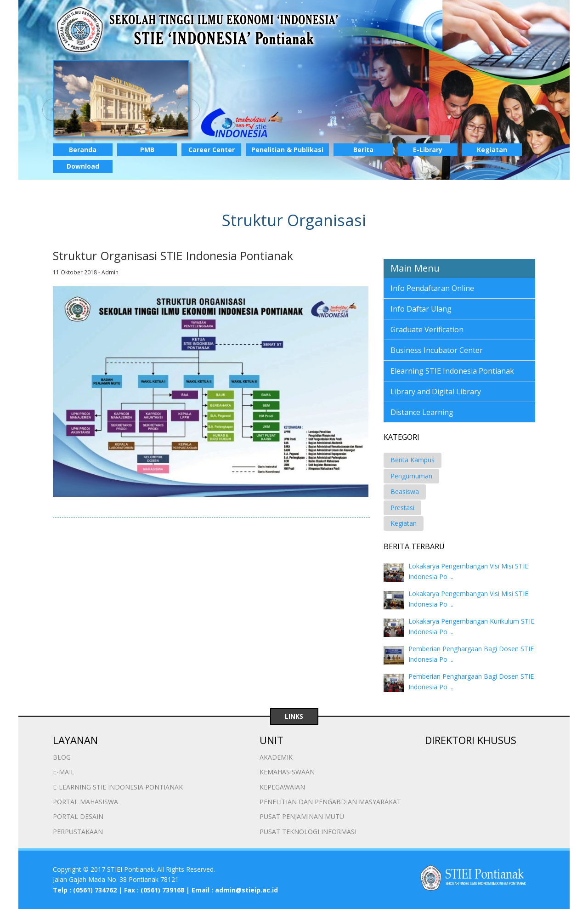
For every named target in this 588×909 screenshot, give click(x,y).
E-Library (428, 150)
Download (83, 166)
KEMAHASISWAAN (287, 772)
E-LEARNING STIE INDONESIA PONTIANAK (118, 787)
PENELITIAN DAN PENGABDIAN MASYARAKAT (330, 802)
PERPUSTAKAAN (78, 832)
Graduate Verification (427, 330)
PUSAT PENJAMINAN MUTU (302, 816)
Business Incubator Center (437, 350)
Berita (363, 150)
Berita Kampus (413, 460)
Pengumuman (411, 476)
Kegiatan (492, 150)
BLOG (62, 757)
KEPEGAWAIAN (282, 787)
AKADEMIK (276, 757)
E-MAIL (64, 772)
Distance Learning (422, 412)
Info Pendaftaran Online (432, 288)
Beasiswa (405, 491)
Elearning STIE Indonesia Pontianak (452, 371)
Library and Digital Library (436, 392)
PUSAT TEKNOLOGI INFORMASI (308, 832)
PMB (147, 150)
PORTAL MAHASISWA (85, 802)
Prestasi (402, 508)
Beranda (83, 150)
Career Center (212, 150)
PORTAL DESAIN (78, 816)
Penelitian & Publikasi (287, 150)
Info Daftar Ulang (421, 309)
